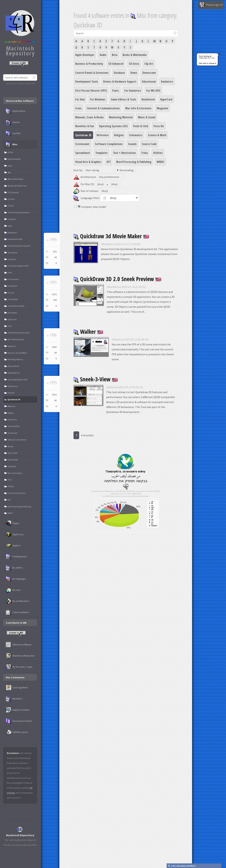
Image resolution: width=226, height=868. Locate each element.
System (13, 133)
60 (55, 353)
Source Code (149, 144)
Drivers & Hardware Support (120, 82)
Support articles (18, 710)
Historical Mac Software (20, 101)
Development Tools (87, 82)
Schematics (136, 135)
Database (119, 73)
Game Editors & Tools (124, 99)
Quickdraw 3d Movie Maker (111, 236)
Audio (103, 55)
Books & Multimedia (135, 55)
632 (55, 252)
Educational (149, 82)
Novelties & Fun (85, 126)
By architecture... (18, 601)
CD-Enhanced (116, 64)
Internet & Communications (103, 108)
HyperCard (166, 99)
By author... (15, 568)
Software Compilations (109, 144)
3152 (54, 294)
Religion (119, 135)
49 (55, 257)
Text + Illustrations (124, 153)
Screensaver (82, 144)
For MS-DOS (153, 91)
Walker (88, 332)
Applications (16, 111)
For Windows (98, 99)
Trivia (144, 153)
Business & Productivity (89, 64)
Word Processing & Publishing (134, 162)
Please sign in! (211, 5)
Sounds (132, 144)
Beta (115, 55)
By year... (14, 590)
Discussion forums (19, 721)
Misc (12, 144)
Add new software (19, 645)
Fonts (116, 91)
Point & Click (141, 126)
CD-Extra (134, 64)
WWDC (161, 162)
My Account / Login (19, 667)
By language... (16, 579)
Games (13, 122)
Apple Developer (85, 55)
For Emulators (133, 91)
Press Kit (159, 126)
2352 (54, 395)
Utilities (158, 153)
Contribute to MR (16, 623)
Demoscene (149, 73)
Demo (134, 73)
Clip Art (149, 64)
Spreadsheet (83, 153)
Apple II (13, 546)
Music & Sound (147, 117)
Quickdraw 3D (83, 135)
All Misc (10, 152)
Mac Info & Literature (138, 108)
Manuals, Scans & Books (89, 117)
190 (55, 300)
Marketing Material (121, 117)
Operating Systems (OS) (113, 126)
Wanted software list (20, 656)
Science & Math (157, 135)
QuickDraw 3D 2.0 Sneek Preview (117, 279)
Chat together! (17, 688)
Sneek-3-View (96, 379)
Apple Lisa (15, 534)
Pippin (12, 523)
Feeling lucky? (17, 557)
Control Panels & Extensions (92, 73)
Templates (102, 153)
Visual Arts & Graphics (88, 162)
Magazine (162, 108)
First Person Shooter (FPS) (91, 91)
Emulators (167, 82)
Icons (78, 108)
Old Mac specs (17, 732)
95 (55, 400)
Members (14, 699)
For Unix (80, 99)
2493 (54, 347)
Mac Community (15, 677)
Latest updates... (18, 612)
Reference (103, 135)
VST (109, 162)
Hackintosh (148, 99)
